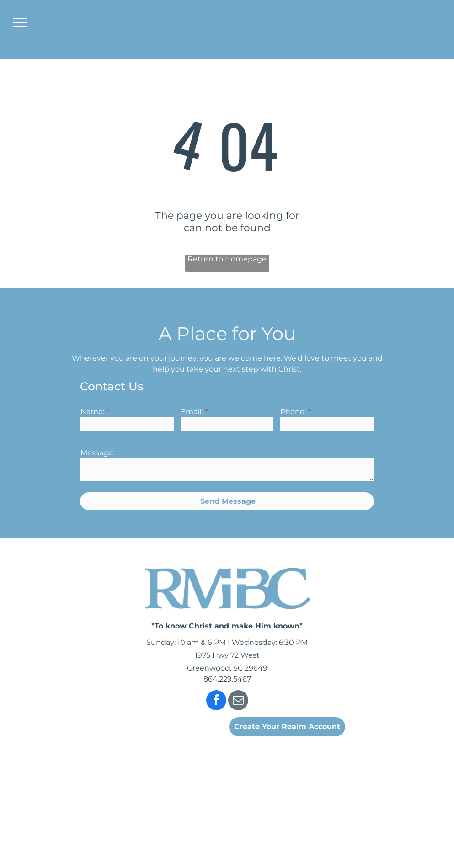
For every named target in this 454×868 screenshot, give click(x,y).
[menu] (20, 22)
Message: (97, 453)
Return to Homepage (227, 259)
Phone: (293, 412)
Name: (92, 412)
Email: (192, 412)
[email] (238, 701)
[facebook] (216, 701)
